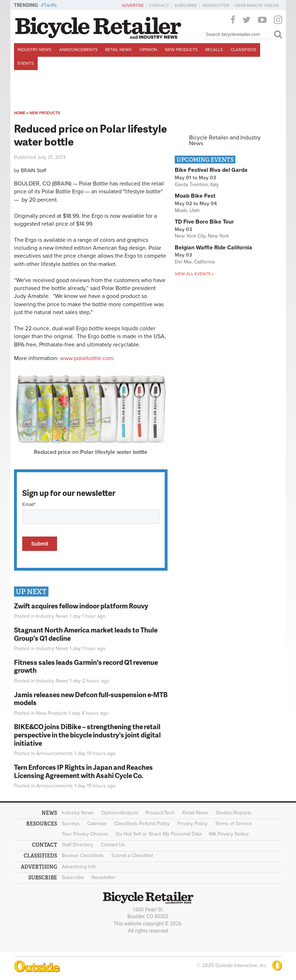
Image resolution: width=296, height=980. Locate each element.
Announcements (78, 50)
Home (20, 113)
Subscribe (186, 5)
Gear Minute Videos (257, 5)
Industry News (34, 50)
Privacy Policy (192, 823)
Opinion (148, 50)
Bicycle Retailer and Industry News (225, 141)
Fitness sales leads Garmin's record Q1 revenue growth (86, 666)
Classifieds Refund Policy (142, 823)
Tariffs (50, 5)
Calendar (97, 823)
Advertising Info (79, 867)
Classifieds (243, 50)
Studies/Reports (234, 813)
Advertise (133, 5)
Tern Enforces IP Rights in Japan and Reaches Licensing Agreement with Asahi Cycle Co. (83, 771)
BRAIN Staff (34, 171)
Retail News (118, 50)
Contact (159, 5)
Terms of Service (233, 823)
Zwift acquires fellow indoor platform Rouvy (81, 606)
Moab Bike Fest (195, 196)
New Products (181, 50)
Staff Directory (77, 845)
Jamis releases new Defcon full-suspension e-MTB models (91, 699)
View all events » (194, 274)
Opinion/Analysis (120, 813)
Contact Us (113, 845)
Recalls (214, 50)
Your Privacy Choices (85, 834)
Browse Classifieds (83, 855)
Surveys (71, 823)
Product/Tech (160, 813)
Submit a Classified (132, 855)
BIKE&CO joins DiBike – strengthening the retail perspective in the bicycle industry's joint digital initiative (87, 735)
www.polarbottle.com (87, 358)
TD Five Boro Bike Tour (204, 222)
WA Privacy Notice (229, 834)
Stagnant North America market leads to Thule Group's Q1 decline (86, 634)
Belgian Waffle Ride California (213, 248)
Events (26, 63)
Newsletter (216, 5)
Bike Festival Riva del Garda (211, 170)
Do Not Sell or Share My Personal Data (159, 834)
